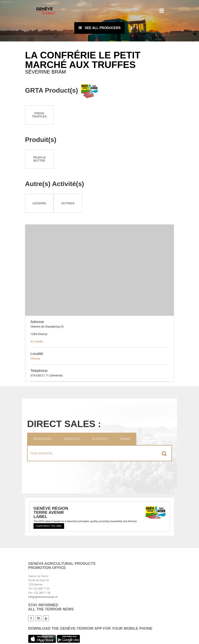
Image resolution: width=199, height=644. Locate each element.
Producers (42, 439)
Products (72, 439)
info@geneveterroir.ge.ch (43, 597)
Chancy (35, 358)
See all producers (99, 28)
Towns (125, 439)
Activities (100, 439)
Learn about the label (49, 526)
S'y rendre (37, 341)
